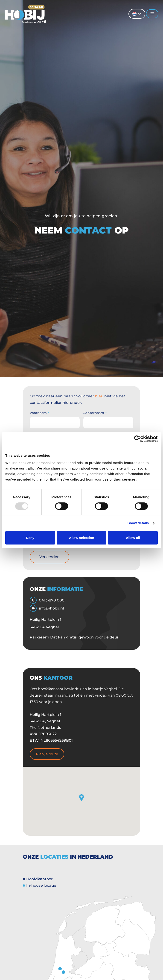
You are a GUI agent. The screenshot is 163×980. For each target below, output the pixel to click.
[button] (81, 798)
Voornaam (39, 413)
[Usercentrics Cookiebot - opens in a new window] (138, 439)
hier (99, 396)
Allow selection (81, 538)
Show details (138, 523)
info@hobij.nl (47, 608)
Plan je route (47, 754)
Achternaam (95, 413)
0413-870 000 (47, 600)
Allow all (133, 538)
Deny (30, 538)
